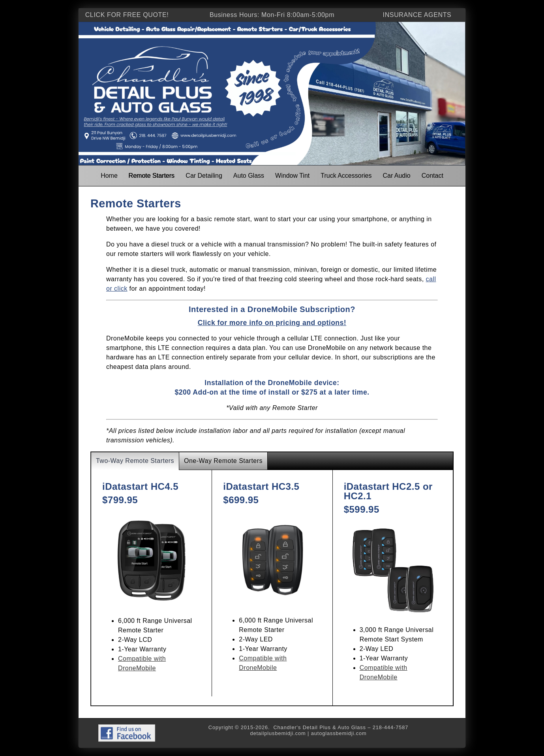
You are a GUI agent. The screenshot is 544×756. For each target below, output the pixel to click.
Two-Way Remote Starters (135, 461)
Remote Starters (152, 176)
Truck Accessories (346, 176)
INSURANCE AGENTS (417, 15)
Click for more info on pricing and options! (272, 323)
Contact (432, 176)
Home (109, 176)
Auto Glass (249, 176)
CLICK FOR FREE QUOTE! (127, 15)
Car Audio (396, 176)
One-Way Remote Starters (223, 461)
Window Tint (292, 176)
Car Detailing (204, 176)
